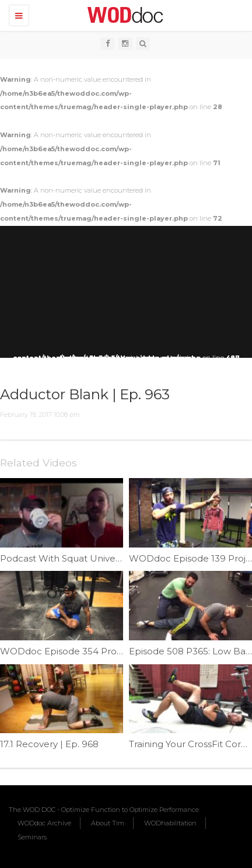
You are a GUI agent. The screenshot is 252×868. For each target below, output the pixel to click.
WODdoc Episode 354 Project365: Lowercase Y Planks (120, 651)
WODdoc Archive (44, 823)
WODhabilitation (170, 823)
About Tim (108, 823)
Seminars (32, 837)
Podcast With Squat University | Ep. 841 (86, 558)
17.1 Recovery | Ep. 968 (49, 744)
